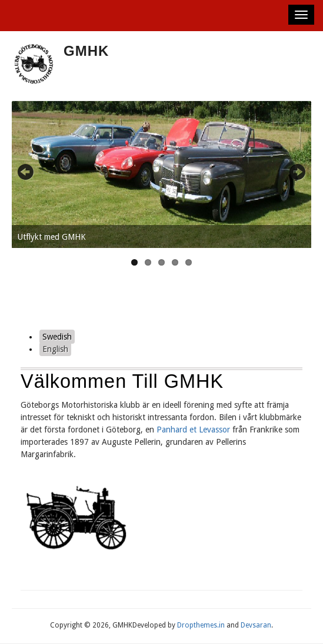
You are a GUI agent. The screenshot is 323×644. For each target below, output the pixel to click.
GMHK (86, 51)
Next (291, 172)
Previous (32, 172)
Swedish (57, 337)
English (55, 349)
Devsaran (256, 625)
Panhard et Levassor (193, 430)
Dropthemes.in (201, 625)
